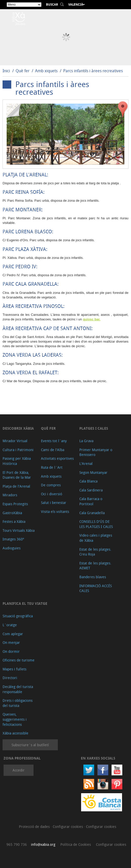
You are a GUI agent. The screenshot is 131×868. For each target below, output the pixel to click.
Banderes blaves (93, 577)
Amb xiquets (46, 71)
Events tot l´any (54, 441)
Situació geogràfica (18, 616)
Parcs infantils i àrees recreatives (93, 71)
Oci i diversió (52, 494)
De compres (51, 485)
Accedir (19, 770)
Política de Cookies (76, 844)
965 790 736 (17, 844)
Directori (10, 678)
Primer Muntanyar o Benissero (96, 452)
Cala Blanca (88, 481)
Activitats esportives (57, 458)
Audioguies (12, 548)
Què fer (23, 71)
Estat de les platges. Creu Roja (95, 552)
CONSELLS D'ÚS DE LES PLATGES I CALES (96, 524)
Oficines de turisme (19, 660)
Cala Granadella (92, 513)
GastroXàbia (12, 513)
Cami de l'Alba (53, 450)
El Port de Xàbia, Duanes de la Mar (17, 475)
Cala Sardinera (91, 490)
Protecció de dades (35, 827)
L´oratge (10, 625)
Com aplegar (13, 634)
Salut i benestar (54, 503)
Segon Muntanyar (93, 472)
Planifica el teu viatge (25, 603)
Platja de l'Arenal (16, 486)
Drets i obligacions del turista (18, 703)
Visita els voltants (55, 511)
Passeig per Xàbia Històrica (17, 461)
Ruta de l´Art (52, 467)
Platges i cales (94, 428)
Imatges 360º (13, 539)
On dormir (11, 651)
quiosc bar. (92, 319)
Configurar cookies (68, 827)
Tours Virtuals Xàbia (19, 530)
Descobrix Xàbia (18, 428)
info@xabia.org (43, 844)
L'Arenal (86, 463)
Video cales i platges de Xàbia (96, 538)
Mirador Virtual (15, 441)
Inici (6, 71)
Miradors (10, 495)
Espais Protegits (15, 504)
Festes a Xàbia (14, 521)
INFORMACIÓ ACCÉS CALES (96, 588)
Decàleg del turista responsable (18, 689)
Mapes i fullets (14, 669)
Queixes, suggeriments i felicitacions (15, 719)
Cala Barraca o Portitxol (91, 501)
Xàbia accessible (15, 733)
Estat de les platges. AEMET (95, 566)
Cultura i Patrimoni (18, 450)
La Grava (86, 441)
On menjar (11, 642)
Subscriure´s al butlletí (30, 745)
